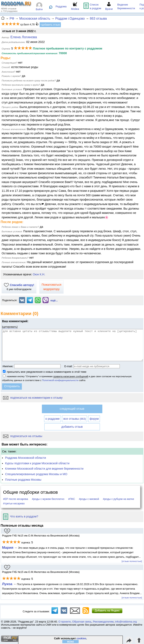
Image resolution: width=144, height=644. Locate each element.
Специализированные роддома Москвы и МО (36, 474)
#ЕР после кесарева (16, 499)
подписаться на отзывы (23, 436)
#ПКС (72, 499)
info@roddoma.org (126, 622)
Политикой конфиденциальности (60, 380)
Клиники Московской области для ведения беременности (44, 469)
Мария (8, 548)
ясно (71, 642)
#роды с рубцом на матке (119, 499)
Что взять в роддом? (21, 516)
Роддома (61, 6)
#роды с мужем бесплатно (48, 499)
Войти (39, 9)
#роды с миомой (89, 499)
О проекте (65, 622)
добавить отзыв (72, 427)
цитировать (10, 327)
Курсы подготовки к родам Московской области (37, 463)
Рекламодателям (103, 622)
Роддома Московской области (26, 458)
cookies (81, 638)
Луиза (7, 584)
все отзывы (75, 419)
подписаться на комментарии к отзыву (33, 398)
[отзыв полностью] (132, 561)
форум (94, 419)
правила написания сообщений (71, 376)
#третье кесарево (14, 503)
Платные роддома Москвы (23, 480)
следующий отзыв (72, 409)
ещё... (54, 300)
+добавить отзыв (50, 25)
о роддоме (52, 419)
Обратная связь (82, 622)
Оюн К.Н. (39, 274)
